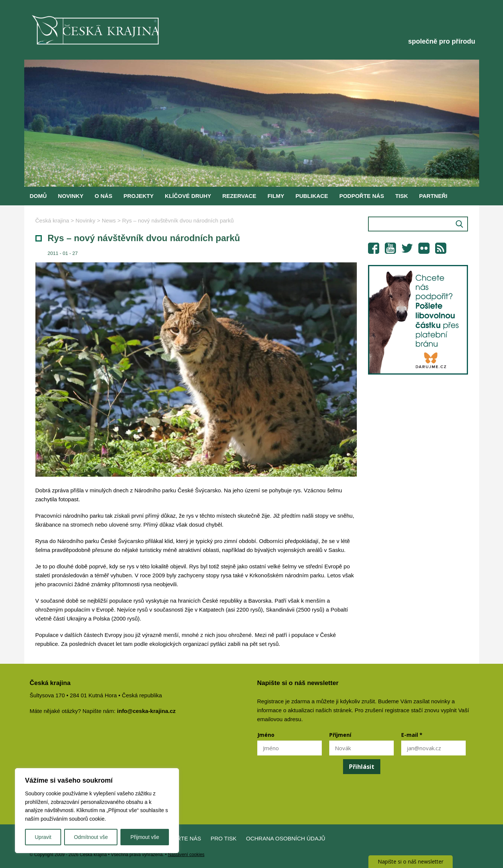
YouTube (390, 248)
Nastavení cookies (186, 855)
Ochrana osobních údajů (286, 838)
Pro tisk (224, 838)
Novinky (70, 196)
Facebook (374, 248)
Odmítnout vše (91, 837)
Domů (38, 196)
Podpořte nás (362, 196)
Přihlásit (362, 767)
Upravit (43, 837)
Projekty (139, 196)
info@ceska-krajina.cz (146, 711)
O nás (104, 196)
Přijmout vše (145, 837)
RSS (441, 248)
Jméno (266, 735)
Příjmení (340, 735)
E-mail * (412, 735)
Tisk (402, 196)
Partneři (433, 196)
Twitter (407, 248)
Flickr (424, 248)
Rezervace (239, 196)
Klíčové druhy (188, 196)
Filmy (276, 196)
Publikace (312, 196)
